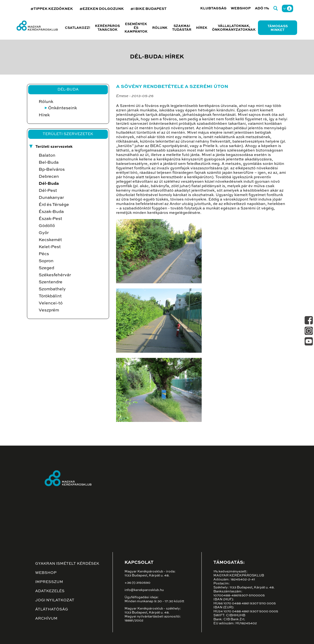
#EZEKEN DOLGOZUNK (102, 9)
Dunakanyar (51, 198)
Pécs (44, 254)
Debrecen (49, 177)
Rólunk (46, 102)
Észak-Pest (50, 219)
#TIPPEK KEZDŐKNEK (52, 9)
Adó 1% (262, 8)
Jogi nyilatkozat (55, 600)
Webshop (241, 8)
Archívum (46, 619)
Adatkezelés (50, 591)
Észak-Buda (51, 212)
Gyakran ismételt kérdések (67, 564)
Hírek (202, 28)
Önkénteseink (62, 108)
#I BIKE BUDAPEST (148, 9)
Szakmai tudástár (182, 28)
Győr (44, 233)
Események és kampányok (136, 28)
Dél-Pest (48, 191)
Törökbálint (50, 296)
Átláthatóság (52, 610)
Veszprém (49, 310)
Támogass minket (278, 28)
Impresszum (49, 582)
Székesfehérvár (55, 275)
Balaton (47, 155)
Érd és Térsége (54, 205)
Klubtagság (213, 8)
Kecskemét (50, 240)
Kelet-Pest (50, 247)
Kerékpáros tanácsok (107, 28)
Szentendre (51, 282)
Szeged (46, 268)
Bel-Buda (49, 163)
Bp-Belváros (52, 170)
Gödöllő (47, 226)
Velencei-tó (51, 303)
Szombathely (52, 289)
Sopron (46, 261)
